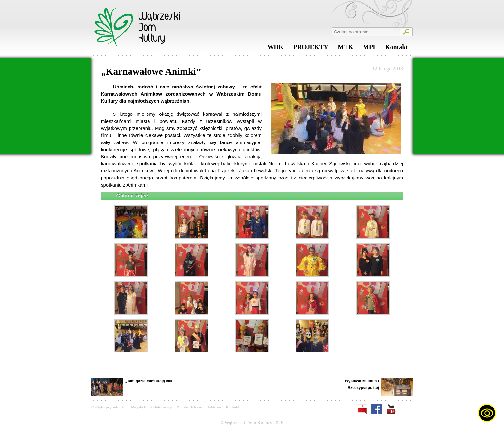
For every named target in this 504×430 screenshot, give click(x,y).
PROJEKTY (311, 49)
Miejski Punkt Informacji (151, 407)
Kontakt (396, 49)
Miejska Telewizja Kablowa (199, 407)
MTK (346, 49)
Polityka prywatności (109, 407)
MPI (369, 49)
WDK (275, 49)
